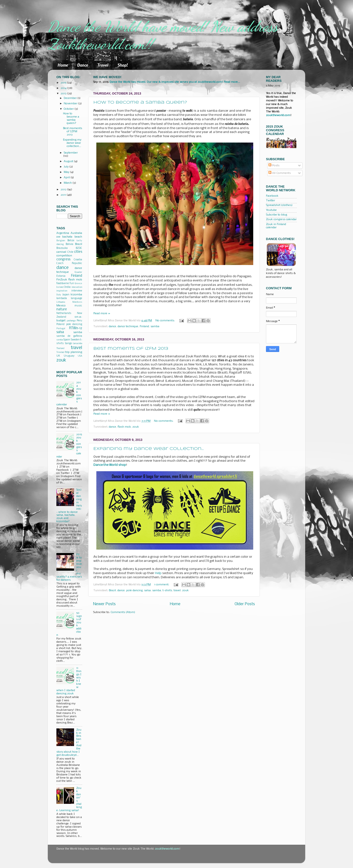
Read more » (102, 313)
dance (113, 326)
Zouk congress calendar (281, 219)
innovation (77, 287)
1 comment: (162, 585)
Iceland (60, 287)
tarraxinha (77, 344)
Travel (103, 65)
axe (58, 237)
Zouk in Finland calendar (276, 226)
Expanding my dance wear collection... (149, 449)
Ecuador (78, 272)
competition (64, 256)
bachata (67, 237)
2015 (64, 83)
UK (58, 356)
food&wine (63, 283)
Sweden (75, 340)
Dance (83, 65)
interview (77, 291)
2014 (64, 88)
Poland (60, 324)
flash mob (124, 427)
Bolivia (69, 244)
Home (63, 65)
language (76, 298)
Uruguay (69, 356)
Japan (66, 295)
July (67, 167)
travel (177, 591)
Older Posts (245, 604)
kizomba (76, 295)
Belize (71, 241)
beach (78, 237)
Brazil (112, 591)
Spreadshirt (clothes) (279, 205)
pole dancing (134, 591)
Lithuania (61, 302)
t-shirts (167, 591)
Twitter (271, 201)
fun (72, 283)
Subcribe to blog (277, 215)
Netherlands (64, 313)
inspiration (62, 291)
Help (158, 573)
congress (63, 259)
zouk (136, 427)
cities (78, 252)
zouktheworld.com (278, 115)
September (71, 153)
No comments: (165, 321)
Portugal (61, 329)
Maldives (77, 302)
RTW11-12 (76, 328)
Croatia (78, 260)
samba (155, 326)
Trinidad (60, 352)
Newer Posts (104, 604)
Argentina (63, 233)
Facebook (272, 196)
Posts (274, 166)
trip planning (74, 352)
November (71, 104)
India (68, 287)
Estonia (61, 276)
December (71, 98)
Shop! (123, 65)
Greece (78, 283)
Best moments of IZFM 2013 (131, 349)
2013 (64, 94)
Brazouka (62, 248)
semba (60, 340)
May (67, 172)
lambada (62, 298)
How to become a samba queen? (140, 102)
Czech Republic (69, 263)
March (68, 183)
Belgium (61, 241)
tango (68, 344)
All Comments (280, 173)
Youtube (271, 210)
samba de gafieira (69, 336)
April (67, 178)
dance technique (128, 326)
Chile (70, 252)
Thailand (60, 348)
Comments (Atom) (123, 612)
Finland (144, 326)
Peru (79, 321)
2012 (64, 190)
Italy (59, 295)
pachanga (71, 321)
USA (80, 356)
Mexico (61, 306)
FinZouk (62, 280)
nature (62, 309)
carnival (61, 252)
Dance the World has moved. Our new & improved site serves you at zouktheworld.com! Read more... (175, 82)
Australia (76, 233)
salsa (147, 591)
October (69, 109)
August (69, 161)
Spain (67, 340)
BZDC (79, 248)
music (78, 306)
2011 (64, 195)
